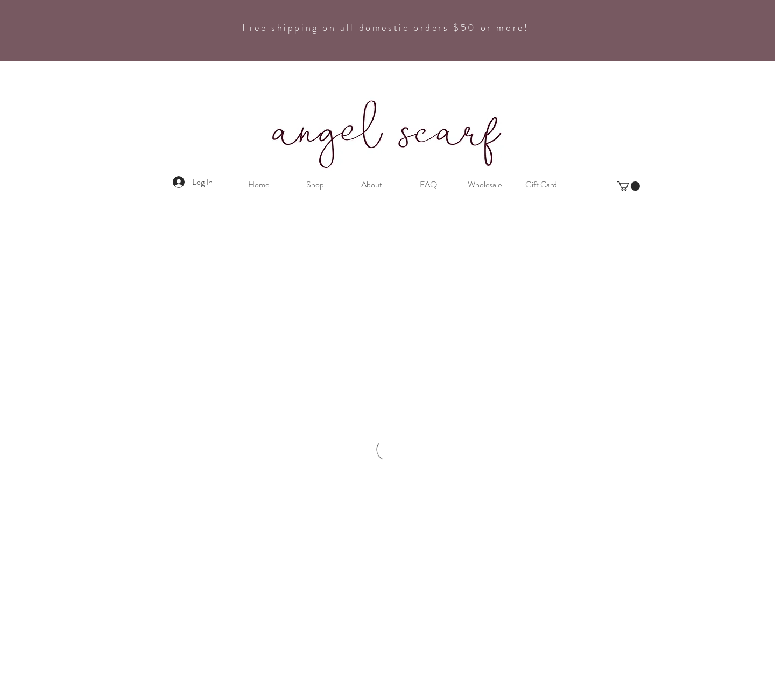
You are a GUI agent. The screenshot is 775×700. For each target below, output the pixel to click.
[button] (629, 186)
